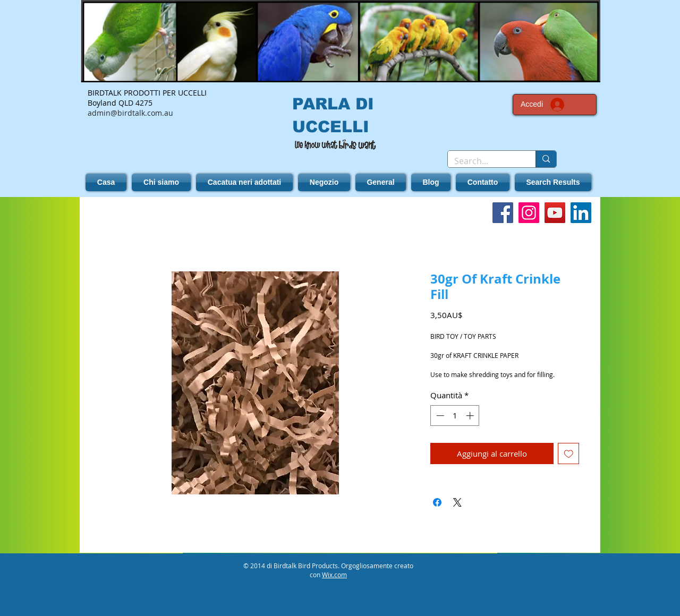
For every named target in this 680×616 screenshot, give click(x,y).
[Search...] (484, 161)
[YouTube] (555, 213)
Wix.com (334, 575)
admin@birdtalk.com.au (130, 113)
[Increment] (471, 416)
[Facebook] (503, 213)
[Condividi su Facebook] (437, 502)
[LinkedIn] (581, 213)
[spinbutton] (455, 416)
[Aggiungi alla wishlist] (569, 454)
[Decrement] (439, 416)
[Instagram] (529, 213)
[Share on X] (457, 502)
